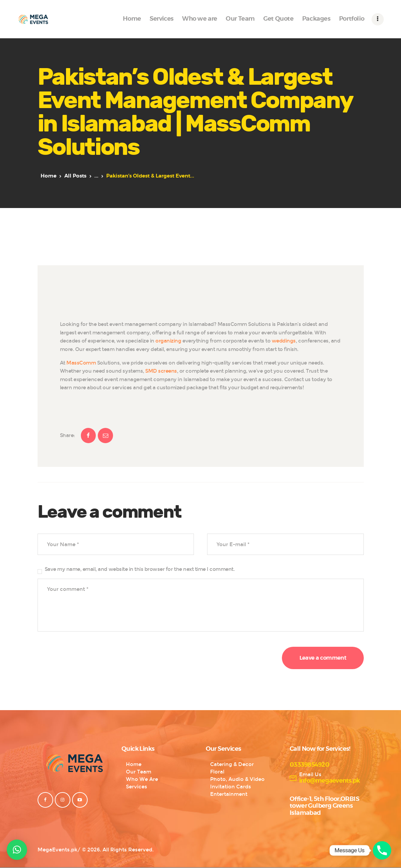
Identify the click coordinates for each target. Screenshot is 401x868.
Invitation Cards (231, 787)
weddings (284, 341)
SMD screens (161, 371)
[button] (17, 850)
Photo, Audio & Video (237, 779)
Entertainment (229, 794)
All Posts (75, 176)
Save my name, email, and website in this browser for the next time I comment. (140, 569)
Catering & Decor (232, 764)
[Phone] (382, 850)
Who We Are (142, 779)
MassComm (82, 363)
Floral (217, 772)
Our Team (139, 772)
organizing (169, 341)
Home (49, 176)
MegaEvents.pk (58, 850)
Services (137, 787)
